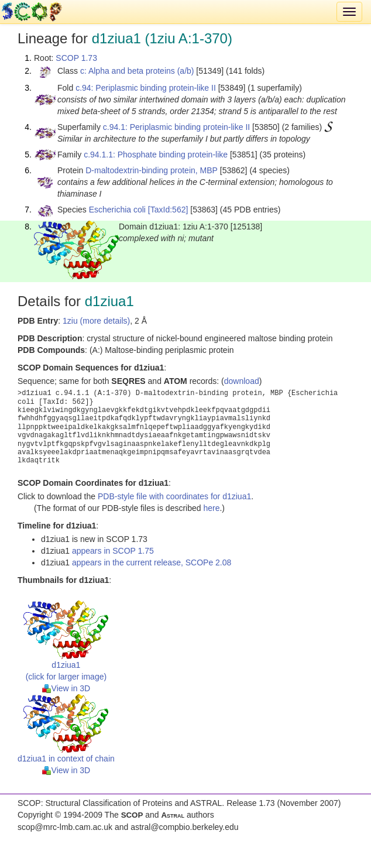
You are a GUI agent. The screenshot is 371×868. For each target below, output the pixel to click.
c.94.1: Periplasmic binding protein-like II (176, 127)
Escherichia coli (117, 210)
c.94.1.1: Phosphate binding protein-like (156, 155)
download (242, 381)
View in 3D (66, 688)
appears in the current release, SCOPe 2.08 (152, 562)
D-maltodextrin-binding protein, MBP (152, 170)
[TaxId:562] (168, 210)
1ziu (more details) (96, 321)
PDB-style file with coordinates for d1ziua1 (174, 496)
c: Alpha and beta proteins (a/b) (137, 71)
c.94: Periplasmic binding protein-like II (146, 88)
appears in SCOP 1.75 (113, 551)
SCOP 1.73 (76, 58)
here (211, 508)
